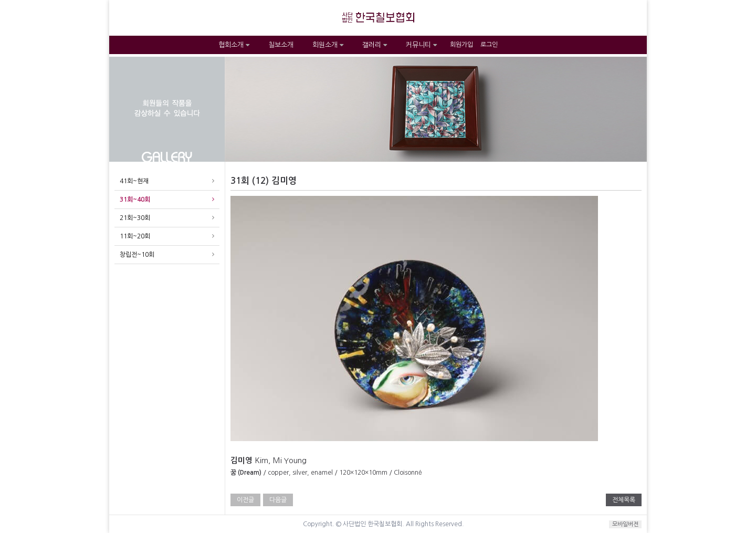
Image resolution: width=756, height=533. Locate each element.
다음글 (278, 500)
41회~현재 (134, 181)
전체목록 (624, 500)
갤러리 (375, 45)
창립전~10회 (137, 255)
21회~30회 (135, 218)
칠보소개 (281, 45)
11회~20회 (135, 236)
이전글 (245, 500)
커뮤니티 (421, 45)
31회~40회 (135, 200)
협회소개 (234, 45)
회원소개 (328, 45)
